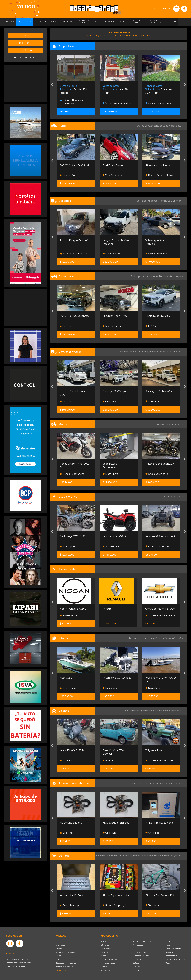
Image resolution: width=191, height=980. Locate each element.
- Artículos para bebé (173, 949)
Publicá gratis (25, 51)
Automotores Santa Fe (74, 254)
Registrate (26, 43)
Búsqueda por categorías (66, 963)
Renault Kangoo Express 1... (75, 240)
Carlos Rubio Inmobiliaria (117, 103)
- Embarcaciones (140, 952)
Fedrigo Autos (112, 254)
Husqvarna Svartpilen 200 (160, 464)
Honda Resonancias (72, 474)
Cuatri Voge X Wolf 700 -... (74, 536)
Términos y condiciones (65, 952)
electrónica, (113, 856)
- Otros (167, 963)
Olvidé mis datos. (26, 57)
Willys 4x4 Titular (154, 750)
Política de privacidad (64, 967)
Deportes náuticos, (154, 638)
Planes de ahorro (108, 963)
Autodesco (67, 760)
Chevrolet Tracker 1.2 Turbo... (161, 609)
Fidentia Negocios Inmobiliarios (71, 102)
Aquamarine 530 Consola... (117, 678)
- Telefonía (137, 967)
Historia (59, 959)
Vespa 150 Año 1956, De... (73, 750)
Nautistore (110, 688)
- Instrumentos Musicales (175, 959)
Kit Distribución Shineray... (117, 823)
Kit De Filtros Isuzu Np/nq (160, 823)
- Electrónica (138, 970)
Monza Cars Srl (112, 326)
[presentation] (52, 85)
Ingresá (25, 35)
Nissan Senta (68, 615)
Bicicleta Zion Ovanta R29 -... (161, 895)
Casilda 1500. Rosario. (74, 89)
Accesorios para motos (169, 783)
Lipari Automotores (157, 546)
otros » (179, 856)
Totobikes (152, 905)
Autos (103, 941)
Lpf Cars (151, 326)
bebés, (145, 856)
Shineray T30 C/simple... (115, 391)
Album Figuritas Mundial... (117, 895)
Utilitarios (105, 945)
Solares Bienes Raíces (159, 103)
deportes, (154, 856)
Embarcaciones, (134, 638)
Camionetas (106, 949)
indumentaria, (167, 856)
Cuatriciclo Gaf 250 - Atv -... (117, 536)
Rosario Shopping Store (117, 905)
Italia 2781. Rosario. (116, 89)
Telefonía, (101, 856)
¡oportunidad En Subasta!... (74, 895)
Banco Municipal (70, 905)
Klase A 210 (66, 678)
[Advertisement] (25, 83)
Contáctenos (61, 970)
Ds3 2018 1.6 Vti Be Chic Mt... (75, 165)
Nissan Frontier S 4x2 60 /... (74, 609)
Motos (103, 956)
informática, (126, 856)
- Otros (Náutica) (139, 959)
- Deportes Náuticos (141, 956)
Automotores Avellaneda (160, 615)
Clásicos (104, 967)
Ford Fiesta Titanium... (115, 165)
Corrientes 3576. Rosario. (159, 89)
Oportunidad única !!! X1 (158, 316)
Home (58, 941)
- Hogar (167, 945)
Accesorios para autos (110, 970)
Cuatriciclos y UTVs (109, 959)
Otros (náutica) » (174, 638)
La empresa (60, 945)
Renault (107, 609)
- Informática (170, 941)
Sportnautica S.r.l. (113, 546)
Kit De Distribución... (71, 823)
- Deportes (168, 952)
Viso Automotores (114, 175)
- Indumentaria (171, 956)
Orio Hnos (67, 326)
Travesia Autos (69, 175)
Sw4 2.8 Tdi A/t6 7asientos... (75, 316)
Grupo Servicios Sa (157, 474)
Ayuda (58, 956)
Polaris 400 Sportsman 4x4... (161, 536)
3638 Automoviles (157, 254)
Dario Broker (68, 688)
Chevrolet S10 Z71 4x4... (116, 316)
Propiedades (138, 945)
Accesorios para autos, (144, 783)
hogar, (137, 856)
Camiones (105, 952)
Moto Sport (110, 474)
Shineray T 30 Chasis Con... (160, 391)
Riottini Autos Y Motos (158, 165)
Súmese (59, 949)
